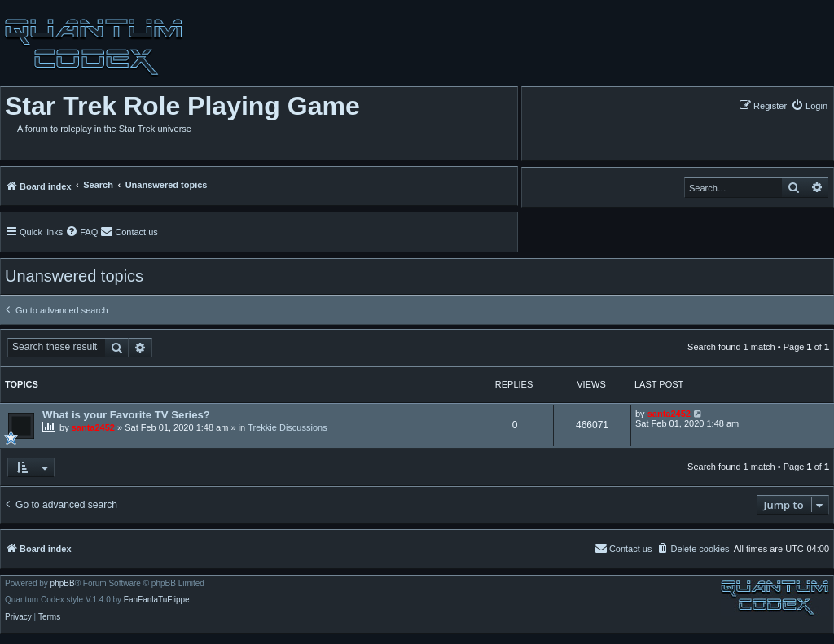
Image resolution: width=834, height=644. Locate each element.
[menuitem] (809, 105)
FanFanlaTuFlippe (157, 600)
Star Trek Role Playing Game (182, 106)
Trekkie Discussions (287, 427)
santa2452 (93, 427)
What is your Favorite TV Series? (126, 415)
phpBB (63, 584)
